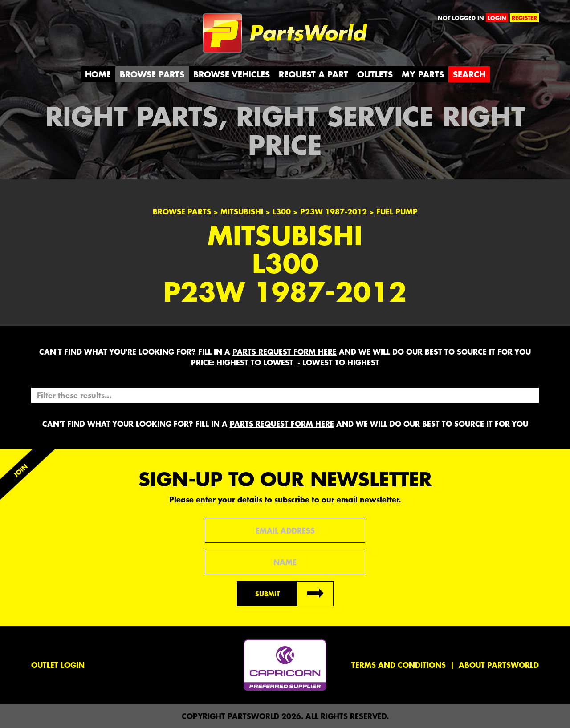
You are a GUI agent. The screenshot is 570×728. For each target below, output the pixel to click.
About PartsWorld (499, 665)
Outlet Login (58, 665)
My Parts (423, 74)
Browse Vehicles (232, 74)
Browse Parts (152, 74)
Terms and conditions (399, 665)
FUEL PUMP (397, 211)
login (497, 18)
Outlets (375, 74)
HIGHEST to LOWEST (256, 362)
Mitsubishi (242, 211)
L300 (282, 211)
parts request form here (285, 352)
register (524, 18)
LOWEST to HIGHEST (341, 362)
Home (98, 74)
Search (469, 74)
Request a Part (313, 74)
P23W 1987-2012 (334, 211)
